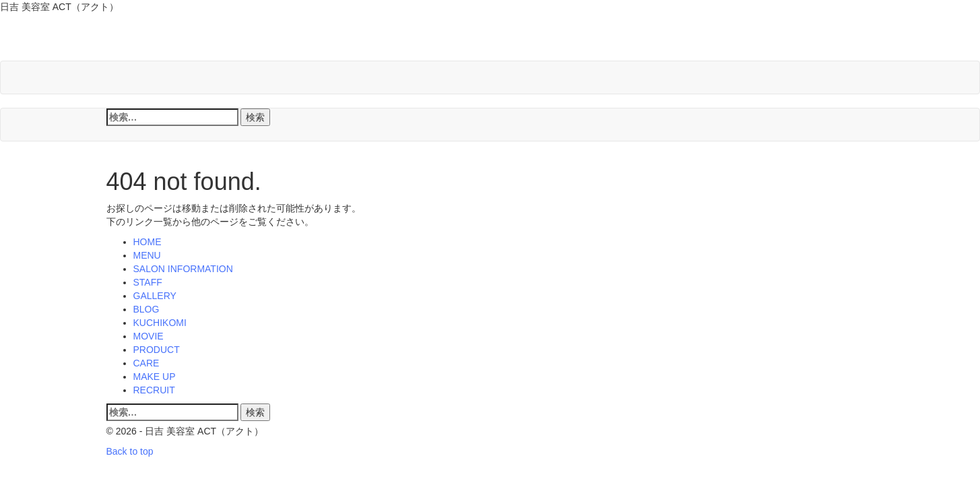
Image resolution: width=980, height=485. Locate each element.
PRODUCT (157, 350)
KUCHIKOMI (160, 323)
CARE (146, 363)
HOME (148, 242)
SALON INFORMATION (183, 269)
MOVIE (149, 336)
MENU (147, 255)
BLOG (146, 309)
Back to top (130, 451)
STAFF (148, 282)
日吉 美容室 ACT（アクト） (260, 40)
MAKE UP (155, 377)
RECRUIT (154, 390)
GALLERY (155, 296)
